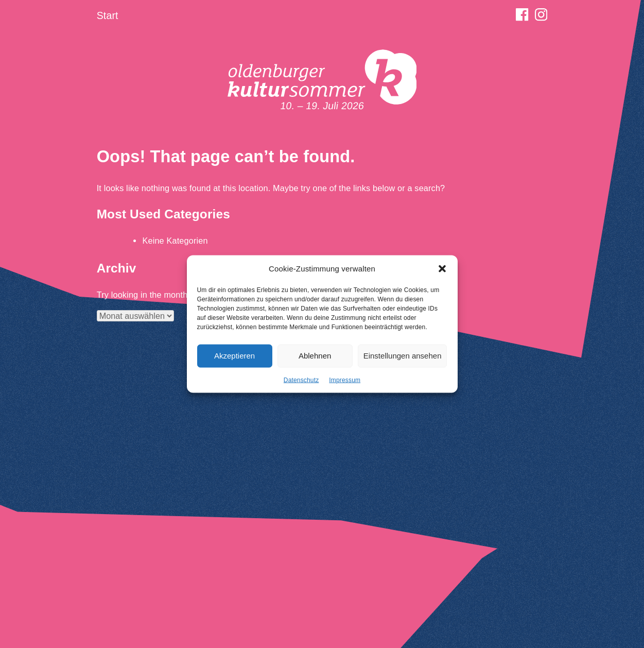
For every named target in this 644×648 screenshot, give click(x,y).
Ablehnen (315, 359)
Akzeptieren (234, 359)
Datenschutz (301, 383)
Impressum (345, 383)
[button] (442, 272)
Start (108, 15)
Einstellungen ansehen (403, 359)
